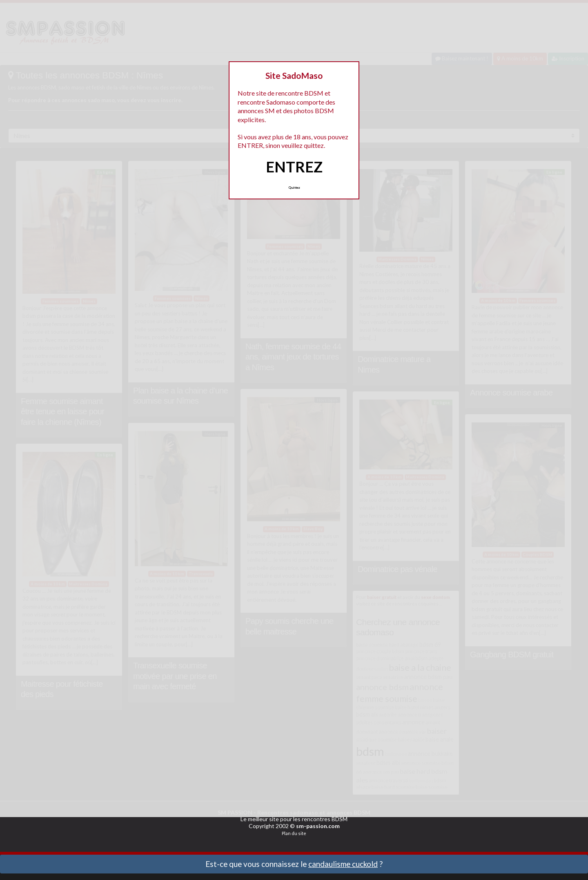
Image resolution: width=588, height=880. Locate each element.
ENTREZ (294, 167)
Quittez (294, 188)
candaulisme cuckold (343, 864)
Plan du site (294, 833)
